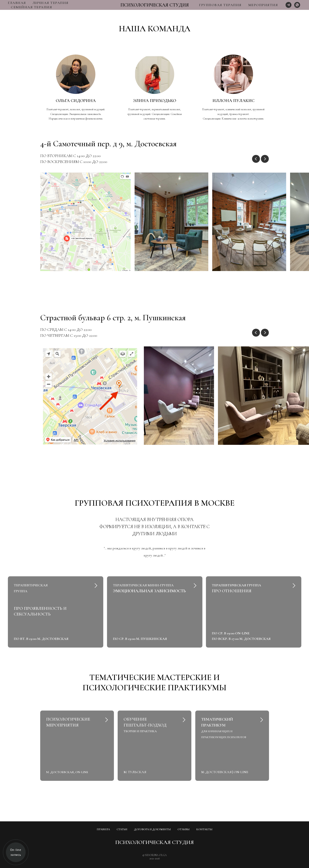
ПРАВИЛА (103, 829)
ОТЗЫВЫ (184, 829)
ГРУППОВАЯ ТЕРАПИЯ (220, 5)
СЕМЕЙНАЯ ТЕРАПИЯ (31, 7)
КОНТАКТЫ (204, 829)
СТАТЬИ (122, 829)
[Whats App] (297, 5)
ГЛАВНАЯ (17, 3)
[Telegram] (289, 5)
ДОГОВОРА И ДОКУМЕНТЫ (152, 829)
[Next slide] (265, 159)
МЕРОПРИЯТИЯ (263, 5)
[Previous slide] (256, 159)
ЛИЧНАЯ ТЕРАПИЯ (51, 3)
